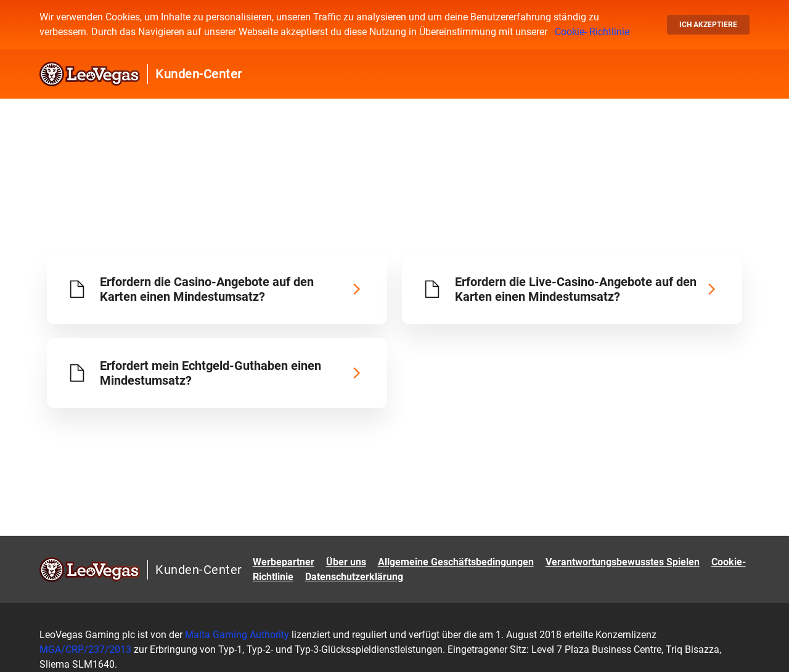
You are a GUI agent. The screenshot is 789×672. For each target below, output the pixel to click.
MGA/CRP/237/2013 (87, 649)
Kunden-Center (199, 74)
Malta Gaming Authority (237, 635)
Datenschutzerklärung (354, 577)
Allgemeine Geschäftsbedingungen (456, 562)
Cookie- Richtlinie (592, 32)
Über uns (346, 562)
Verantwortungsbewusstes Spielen (623, 562)
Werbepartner (284, 562)
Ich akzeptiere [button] (708, 25)
